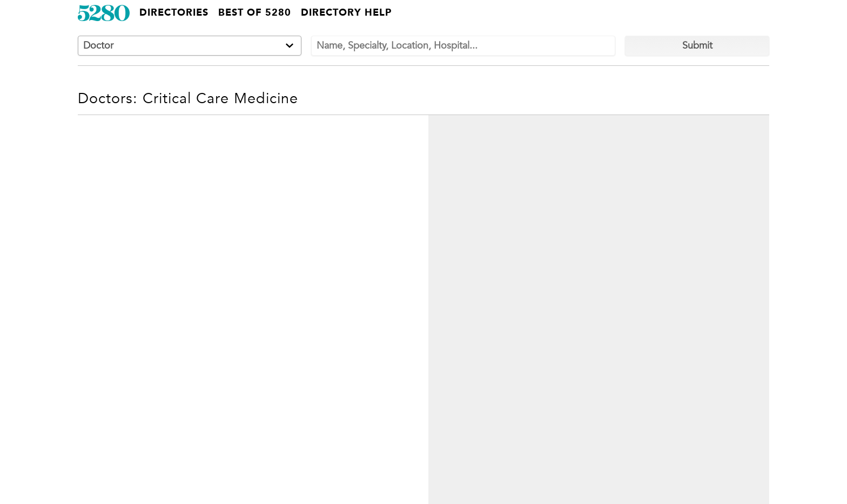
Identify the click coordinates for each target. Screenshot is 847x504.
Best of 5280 (255, 13)
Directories (174, 13)
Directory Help (346, 13)
